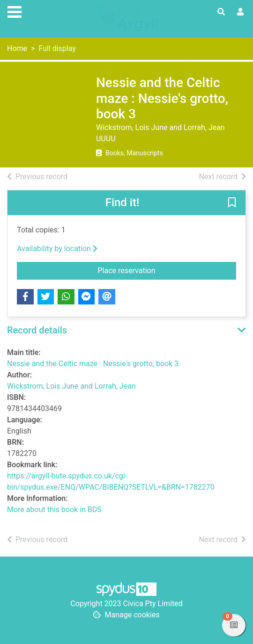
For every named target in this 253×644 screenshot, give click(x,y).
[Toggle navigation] (15, 11)
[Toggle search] (221, 12)
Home (17, 48)
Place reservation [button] (167, 270)
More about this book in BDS (54, 510)
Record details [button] (37, 330)
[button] (232, 203)
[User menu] (240, 12)
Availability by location (57, 249)
